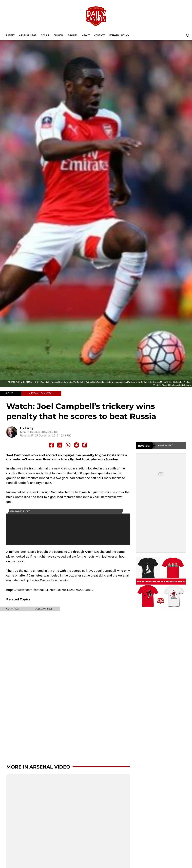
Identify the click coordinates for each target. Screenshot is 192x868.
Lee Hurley (27, 428)
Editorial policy (119, 35)
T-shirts (73, 35)
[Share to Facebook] (51, 445)
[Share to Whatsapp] (68, 445)
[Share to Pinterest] (85, 445)
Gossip (45, 35)
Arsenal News (28, 35)
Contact (100, 35)
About (86, 35)
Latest (10, 35)
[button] (188, 35)
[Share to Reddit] (77, 445)
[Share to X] (60, 445)
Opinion (58, 35)
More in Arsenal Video (38, 767)
